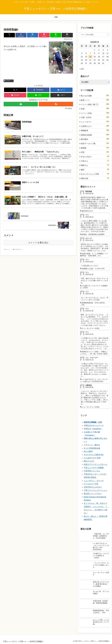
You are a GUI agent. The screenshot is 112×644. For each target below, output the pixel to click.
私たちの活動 (95, 95)
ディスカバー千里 (91, 484)
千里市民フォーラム (92, 471)
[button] (67, 35)
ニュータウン (95, 122)
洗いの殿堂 (88, 451)
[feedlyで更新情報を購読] (21, 104)
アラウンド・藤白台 (92, 445)
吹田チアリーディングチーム (95, 464)
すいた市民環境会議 (92, 448)
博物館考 (95, 130)
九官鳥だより (9, 81)
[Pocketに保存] (44, 35)
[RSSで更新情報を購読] (56, 104)
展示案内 (95, 139)
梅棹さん (95, 165)
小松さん (95, 161)
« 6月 (82, 69)
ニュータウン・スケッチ (94, 481)
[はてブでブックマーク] (33, 35)
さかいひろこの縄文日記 (94, 455)
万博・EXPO (95, 117)
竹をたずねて (95, 156)
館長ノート (95, 100)
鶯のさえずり (89, 461)
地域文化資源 (95, 135)
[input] (95, 35)
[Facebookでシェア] (21, 35)
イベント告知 (95, 113)
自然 (95, 109)
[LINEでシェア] (56, 35)
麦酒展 (95, 148)
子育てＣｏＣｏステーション (95, 490)
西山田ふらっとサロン (93, 494)
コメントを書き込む (38, 243)
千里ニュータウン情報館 (94, 468)
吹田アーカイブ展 (95, 143)
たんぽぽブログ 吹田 (92, 458)
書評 (95, 169)
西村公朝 (95, 178)
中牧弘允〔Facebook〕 (93, 429)
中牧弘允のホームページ (94, 425)
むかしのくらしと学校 (95, 174)
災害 (95, 152)
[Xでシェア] (9, 35)
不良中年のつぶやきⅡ (93, 487)
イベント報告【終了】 (95, 104)
